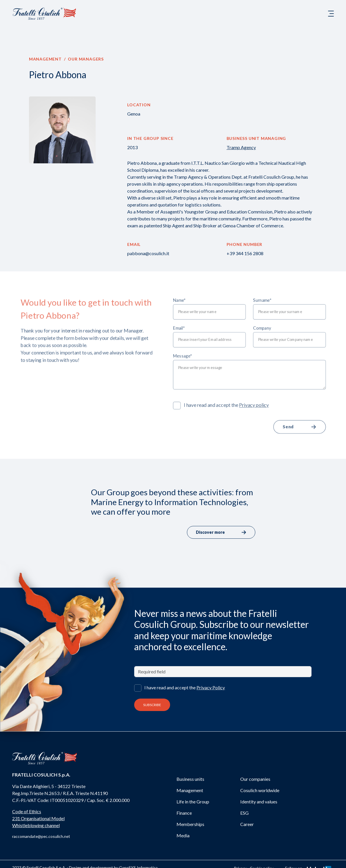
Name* (180, 295)
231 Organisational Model (38, 818)
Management (45, 59)
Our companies (255, 779)
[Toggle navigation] (331, 14)
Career (247, 824)
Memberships (190, 824)
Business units (190, 779)
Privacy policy (260, 408)
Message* (183, 355)
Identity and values (259, 802)
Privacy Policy (211, 687)
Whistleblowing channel (36, 825)
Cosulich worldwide (260, 790)
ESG (244, 813)
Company (269, 325)
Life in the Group (193, 802)
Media (183, 835)
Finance (184, 813)
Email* (179, 325)
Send (309, 432)
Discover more (221, 532)
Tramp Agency (241, 147)
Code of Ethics (27, 811)
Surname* (269, 295)
